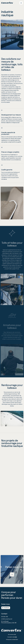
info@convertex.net (7, 619)
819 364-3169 (5, 617)
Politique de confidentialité (12, 640)
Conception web (12, 637)
